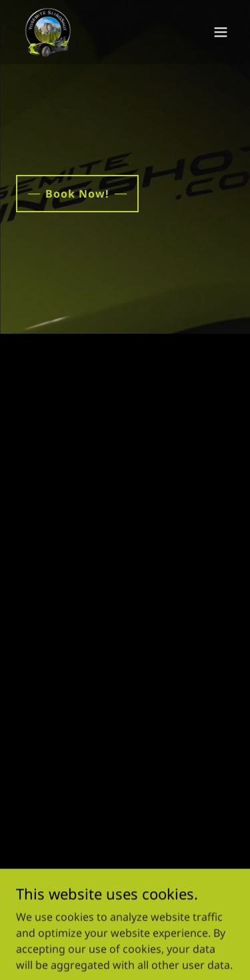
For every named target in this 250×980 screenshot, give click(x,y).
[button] (221, 32)
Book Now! (77, 194)
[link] (48, 32)
